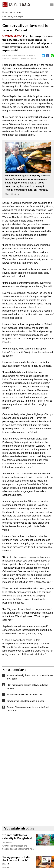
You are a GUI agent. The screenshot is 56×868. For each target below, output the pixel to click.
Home (5, 12)
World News (15, 12)
